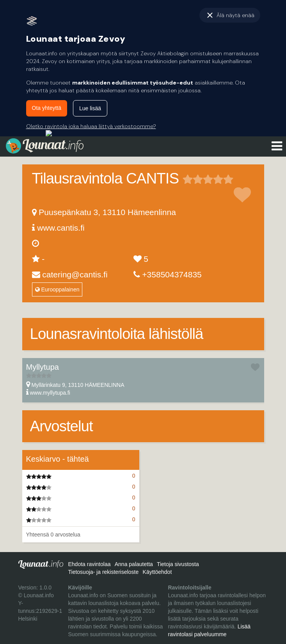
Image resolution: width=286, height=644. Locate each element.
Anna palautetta (134, 564)
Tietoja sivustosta (178, 564)
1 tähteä (188, 179)
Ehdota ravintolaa (89, 564)
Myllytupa (43, 367)
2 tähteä (193, 179)
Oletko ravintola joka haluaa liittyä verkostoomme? (91, 126)
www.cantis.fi (61, 228)
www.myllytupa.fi (50, 393)
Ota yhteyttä (47, 108)
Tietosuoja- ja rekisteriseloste (103, 572)
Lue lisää (90, 108)
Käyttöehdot (157, 572)
